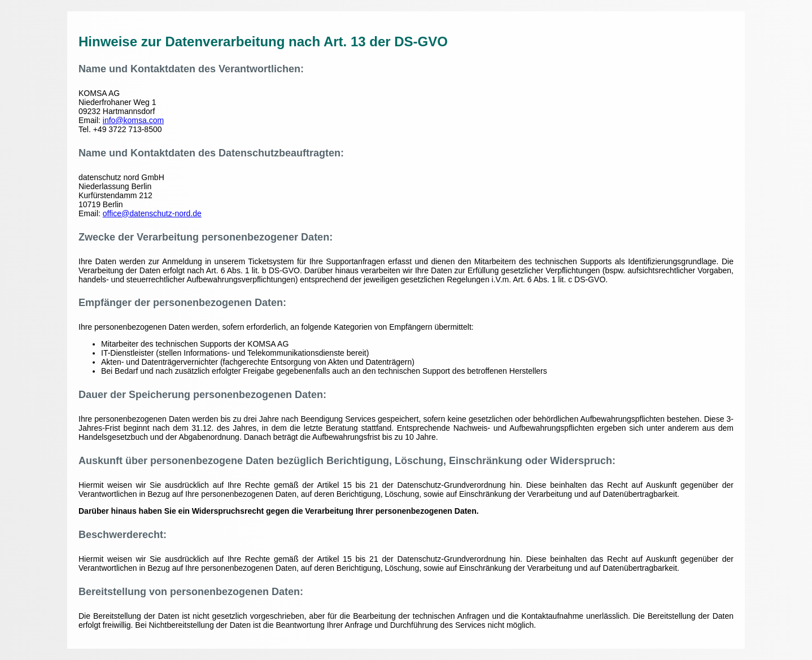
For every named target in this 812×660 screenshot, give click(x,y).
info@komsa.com (133, 120)
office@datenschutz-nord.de (152, 213)
